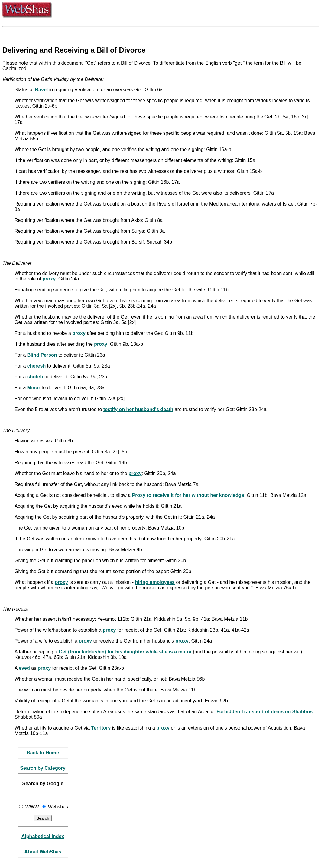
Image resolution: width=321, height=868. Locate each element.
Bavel (42, 90)
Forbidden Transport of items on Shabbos (264, 712)
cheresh (36, 366)
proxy (49, 279)
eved (24, 668)
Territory (101, 728)
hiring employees (155, 582)
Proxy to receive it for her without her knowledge (188, 495)
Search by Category (43, 768)
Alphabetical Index (43, 836)
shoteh (35, 377)
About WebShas (43, 852)
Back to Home (43, 753)
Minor (34, 388)
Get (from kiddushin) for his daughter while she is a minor (125, 652)
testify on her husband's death (138, 409)
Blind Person (42, 355)
